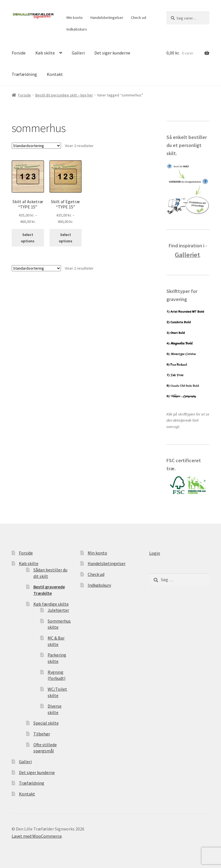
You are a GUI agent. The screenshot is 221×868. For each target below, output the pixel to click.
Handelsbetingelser (107, 18)
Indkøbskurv (77, 29)
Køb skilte (45, 53)
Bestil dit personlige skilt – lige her (64, 95)
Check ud (138, 18)
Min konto (75, 18)
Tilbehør (42, 734)
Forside (19, 53)
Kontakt (55, 74)
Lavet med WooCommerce (37, 836)
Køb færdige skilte (51, 604)
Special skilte (46, 723)
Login (155, 553)
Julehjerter (58, 610)
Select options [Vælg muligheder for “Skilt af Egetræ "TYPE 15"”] (66, 238)
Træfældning (24, 74)
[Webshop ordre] (36, 146)
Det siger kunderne (112, 53)
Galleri (78, 53)
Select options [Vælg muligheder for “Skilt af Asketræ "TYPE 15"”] (28, 238)
